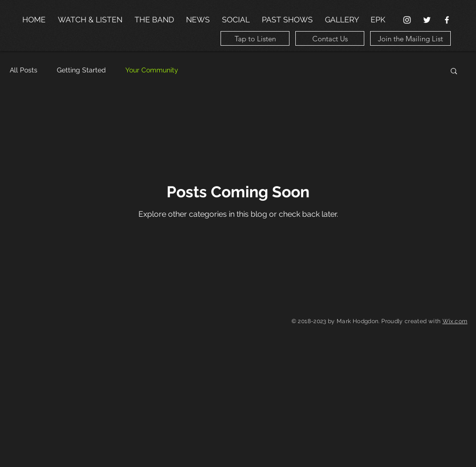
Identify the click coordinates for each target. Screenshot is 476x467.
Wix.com (455, 321)
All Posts (24, 70)
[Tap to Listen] (255, 38)
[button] (454, 72)
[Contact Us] (330, 38)
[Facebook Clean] (447, 20)
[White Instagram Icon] (407, 20)
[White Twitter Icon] (427, 20)
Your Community (152, 70)
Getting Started (81, 70)
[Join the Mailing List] (410, 38)
